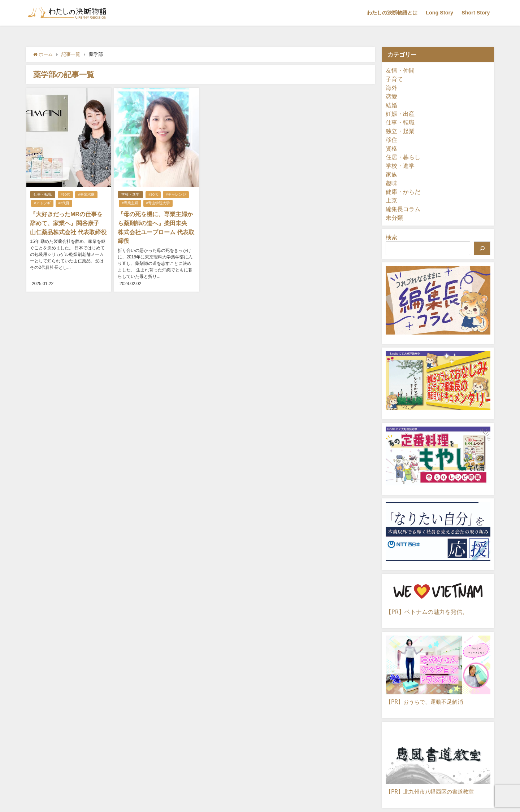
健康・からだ (403, 192)
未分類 (394, 218)
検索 (391, 237)
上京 (391, 200)
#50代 (65, 194)
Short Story (476, 13)
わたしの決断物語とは (392, 13)
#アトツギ (42, 203)
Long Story (439, 13)
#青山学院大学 (158, 203)
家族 (391, 174)
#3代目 (64, 203)
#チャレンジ (176, 194)
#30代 (153, 194)
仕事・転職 (43, 194)
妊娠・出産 (400, 114)
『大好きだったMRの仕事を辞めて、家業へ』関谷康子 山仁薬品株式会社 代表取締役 (68, 223)
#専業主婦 (130, 203)
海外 (391, 88)
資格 (391, 148)
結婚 (391, 105)
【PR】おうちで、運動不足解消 (427, 702)
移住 (391, 140)
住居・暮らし (403, 157)
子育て (394, 79)
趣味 (391, 183)
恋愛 (391, 96)
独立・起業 (400, 131)
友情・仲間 (400, 70)
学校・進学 (130, 194)
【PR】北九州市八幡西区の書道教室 (433, 791)
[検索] (482, 248)
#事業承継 (86, 194)
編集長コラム (403, 209)
